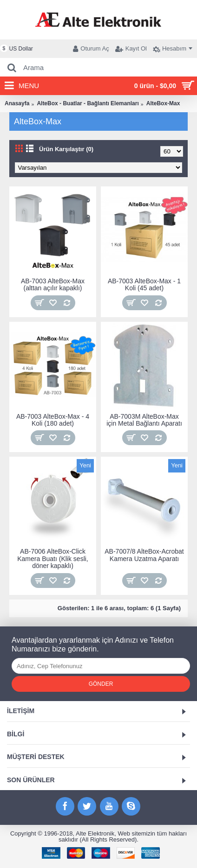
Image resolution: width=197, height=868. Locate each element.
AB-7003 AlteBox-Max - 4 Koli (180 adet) (53, 420)
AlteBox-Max (163, 103)
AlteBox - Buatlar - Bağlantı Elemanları (88, 103)
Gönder (101, 684)
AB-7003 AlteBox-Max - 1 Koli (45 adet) (144, 284)
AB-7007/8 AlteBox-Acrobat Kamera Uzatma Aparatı (144, 555)
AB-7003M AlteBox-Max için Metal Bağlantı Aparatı (144, 420)
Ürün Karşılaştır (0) (66, 149)
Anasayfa (17, 103)
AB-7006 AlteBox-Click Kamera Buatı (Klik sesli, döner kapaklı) (53, 558)
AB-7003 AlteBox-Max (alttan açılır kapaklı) (53, 284)
